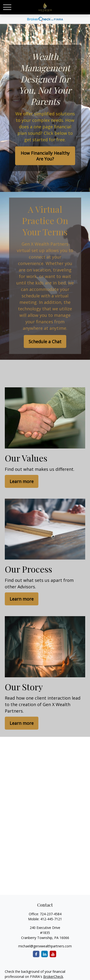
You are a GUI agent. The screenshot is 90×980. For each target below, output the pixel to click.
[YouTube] (53, 954)
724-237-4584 (51, 914)
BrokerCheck (53, 977)
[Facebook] (36, 954)
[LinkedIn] (45, 954)
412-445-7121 (51, 919)
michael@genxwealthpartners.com (45, 946)
